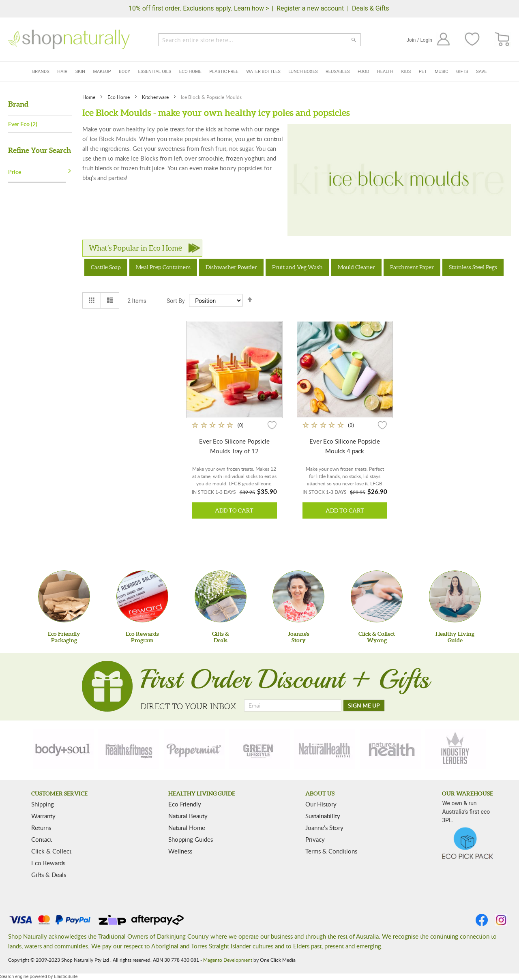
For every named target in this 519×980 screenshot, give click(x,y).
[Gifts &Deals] (221, 596)
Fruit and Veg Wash (297, 267)
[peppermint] (194, 749)
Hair (62, 72)
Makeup (102, 72)
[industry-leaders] (456, 749)
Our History (321, 804)
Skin (80, 72)
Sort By (176, 301)
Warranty (43, 816)
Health (385, 72)
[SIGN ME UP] (364, 706)
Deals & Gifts (371, 8)
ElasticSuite (66, 977)
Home (89, 97)
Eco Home (190, 72)
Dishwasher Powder (231, 267)
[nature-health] (390, 749)
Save (481, 72)
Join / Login (419, 40)
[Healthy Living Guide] (455, 596)
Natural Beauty (188, 816)
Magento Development (228, 960)
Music (441, 72)
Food (363, 72)
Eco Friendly (185, 804)
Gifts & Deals (49, 875)
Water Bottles (263, 72)
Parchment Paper (412, 267)
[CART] (503, 40)
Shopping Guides (191, 839)
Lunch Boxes (303, 72)
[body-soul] (63, 749)
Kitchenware (156, 97)
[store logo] (69, 39)
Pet (423, 72)
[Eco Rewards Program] (142, 596)
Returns (41, 828)
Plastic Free (224, 72)
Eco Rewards (48, 863)
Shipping (43, 804)
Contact (42, 839)
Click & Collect (51, 851)
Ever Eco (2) (23, 124)
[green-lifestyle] (259, 749)
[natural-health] (325, 749)
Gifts (462, 72)
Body (124, 72)
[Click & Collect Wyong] (377, 596)
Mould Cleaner (356, 267)
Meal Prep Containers (163, 267)
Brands (41, 72)
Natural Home (187, 828)
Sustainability (323, 816)
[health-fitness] (129, 749)
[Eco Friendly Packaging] (64, 596)
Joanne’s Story (324, 828)
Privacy (315, 839)
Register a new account (310, 8)
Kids (406, 72)
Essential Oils (155, 72)
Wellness (180, 851)
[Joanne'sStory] (298, 596)
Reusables (338, 72)
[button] (272, 425)
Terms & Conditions (331, 851)
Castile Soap (106, 267)
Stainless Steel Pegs (473, 267)
